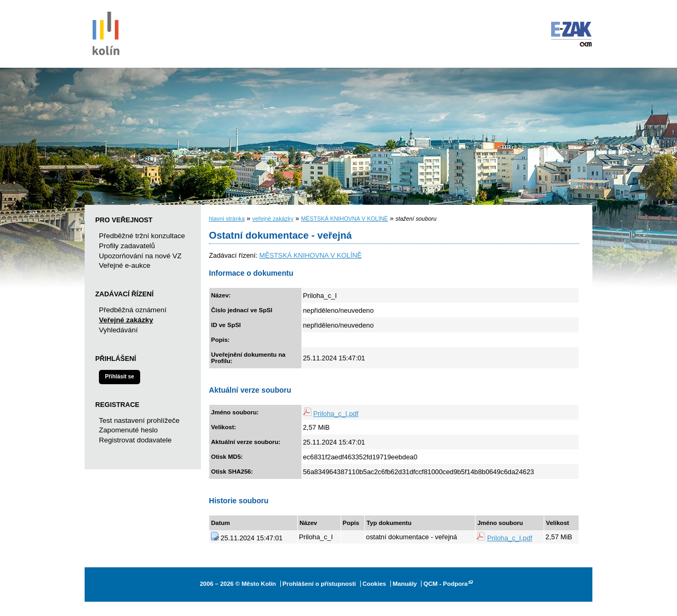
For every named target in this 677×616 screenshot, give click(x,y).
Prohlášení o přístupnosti (319, 584)
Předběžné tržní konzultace (142, 236)
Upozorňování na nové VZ (140, 256)
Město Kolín (106, 32)
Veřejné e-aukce (125, 265)
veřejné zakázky (273, 219)
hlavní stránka (227, 219)
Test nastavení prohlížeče (139, 420)
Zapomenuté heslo (128, 430)
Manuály (405, 584)
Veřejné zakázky (126, 320)
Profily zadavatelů (127, 246)
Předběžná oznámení (133, 310)
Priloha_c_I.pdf (336, 414)
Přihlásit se (119, 377)
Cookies (374, 584)
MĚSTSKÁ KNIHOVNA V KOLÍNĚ (344, 219)
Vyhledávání (118, 330)
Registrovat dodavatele (135, 440)
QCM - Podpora (445, 584)
